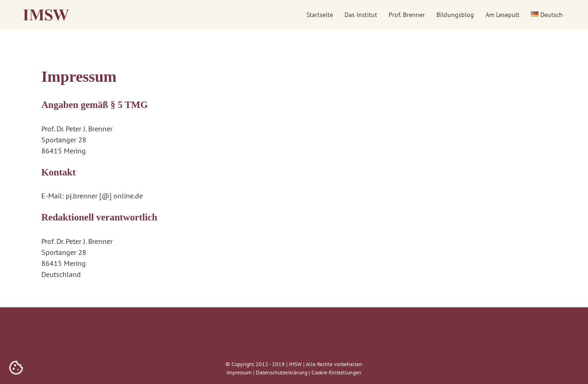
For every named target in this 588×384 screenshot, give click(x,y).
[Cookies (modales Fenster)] (16, 368)
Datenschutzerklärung (282, 372)
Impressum (239, 372)
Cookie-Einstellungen (336, 372)
